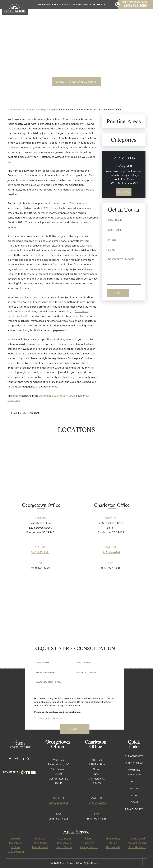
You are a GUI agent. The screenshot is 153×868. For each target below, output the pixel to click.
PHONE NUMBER (45, 672)
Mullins (16, 847)
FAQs (134, 782)
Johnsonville (64, 843)
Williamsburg (16, 852)
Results (77, 5)
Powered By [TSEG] (19, 772)
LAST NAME (115, 230)
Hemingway (113, 839)
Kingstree (89, 843)
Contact (101, 5)
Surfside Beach (137, 847)
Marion (113, 843)
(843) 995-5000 (135, 5)
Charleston (64, 839)
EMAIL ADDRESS (87, 672)
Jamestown (16, 843)
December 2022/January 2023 (57, 396)
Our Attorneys (45, 5)
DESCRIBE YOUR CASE (121, 259)
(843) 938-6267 (111, 552)
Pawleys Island (89, 847)
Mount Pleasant (137, 843)
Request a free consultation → (76, 82)
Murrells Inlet (40, 847)
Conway (40, 839)
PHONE (112, 240)
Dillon (89, 839)
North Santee (64, 847)
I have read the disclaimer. (50, 718)
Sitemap (134, 802)
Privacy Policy (134, 809)
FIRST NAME (115, 220)
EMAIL (112, 250)
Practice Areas (63, 5)
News (85, 5)
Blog (92, 5)
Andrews (16, 839)
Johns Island (40, 843)
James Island (137, 839)
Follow (124, 192)
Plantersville (113, 847)
